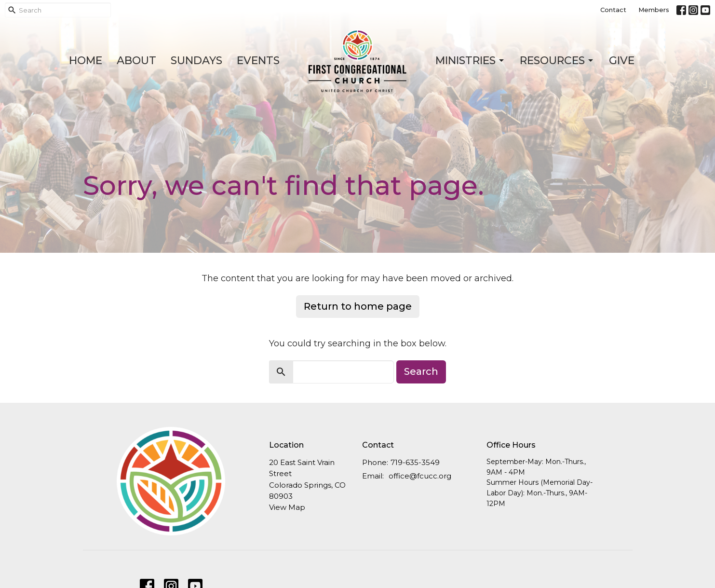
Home (86, 61)
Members (654, 10)
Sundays (196, 61)
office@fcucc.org (420, 476)
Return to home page (358, 306)
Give (622, 61)
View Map (287, 507)
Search (421, 371)
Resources (557, 61)
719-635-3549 (415, 462)
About (136, 61)
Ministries (470, 61)
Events (258, 61)
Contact (613, 10)
